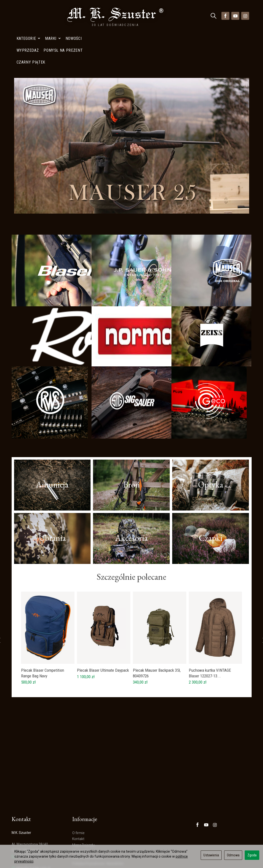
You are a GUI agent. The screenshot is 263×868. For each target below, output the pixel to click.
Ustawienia (211, 855)
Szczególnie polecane (131, 536)
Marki (53, 16)
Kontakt (78, 798)
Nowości (74, 16)
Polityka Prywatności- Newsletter (98, 823)
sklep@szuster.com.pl (31, 827)
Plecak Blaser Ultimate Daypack (103, 629)
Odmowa (233, 855)
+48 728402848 (26, 815)
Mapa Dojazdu (25, 839)
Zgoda (252, 855)
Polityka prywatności (88, 817)
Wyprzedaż (81, 811)
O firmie (78, 792)
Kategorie (28, 16)
